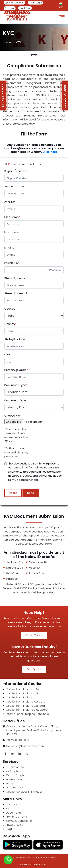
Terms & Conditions (19, 821)
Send (31, 493)
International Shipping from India (27, 714)
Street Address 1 (16, 278)
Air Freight (12, 771)
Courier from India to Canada (25, 706)
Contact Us (13, 805)
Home (7, 42)
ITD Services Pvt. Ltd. (41, 864)
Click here (49, 152)
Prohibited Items (17, 817)
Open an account (15, 3)
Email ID (10, 248)
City (7, 354)
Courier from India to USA (22, 689)
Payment (10, 8)
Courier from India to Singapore (27, 710)
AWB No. (10, 202)
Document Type (16, 385)
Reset (13, 493)
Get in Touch (34, 635)
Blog (9, 829)
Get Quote (34, 669)
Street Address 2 (16, 293)
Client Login (35, 3)
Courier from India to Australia (26, 702)
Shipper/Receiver (17, 171)
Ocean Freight (15, 775)
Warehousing (15, 779)
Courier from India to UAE (22, 693)
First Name (12, 217)
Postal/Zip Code (16, 370)
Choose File (13, 416)
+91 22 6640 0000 (18, 740)
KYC (8, 808)
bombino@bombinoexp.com (26, 746)
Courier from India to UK (21, 697)
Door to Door (15, 788)
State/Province (15, 339)
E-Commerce (15, 767)
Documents (14, 813)
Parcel (10, 784)
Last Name (12, 232)
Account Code (14, 186)
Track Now (25, 8)
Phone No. (12, 263)
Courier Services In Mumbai (24, 792)
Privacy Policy (15, 825)
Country (10, 309)
